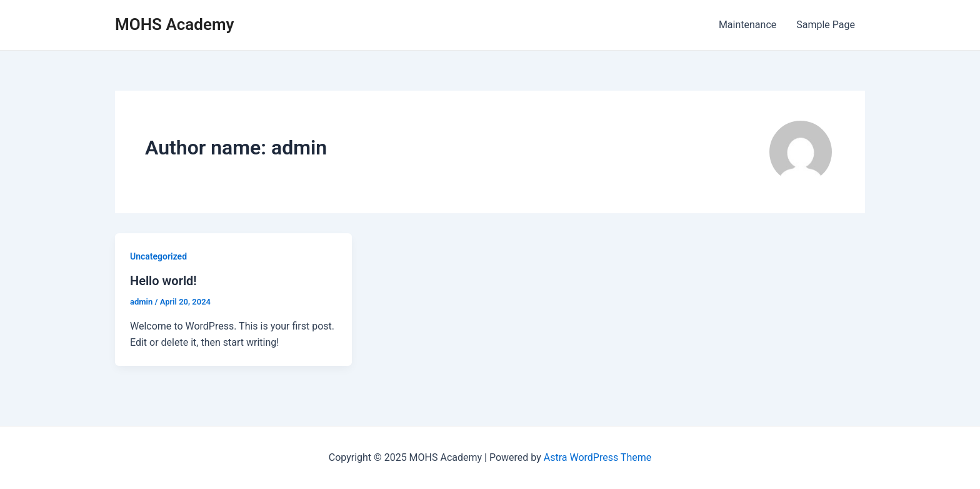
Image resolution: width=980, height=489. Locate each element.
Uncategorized (158, 256)
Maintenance (747, 25)
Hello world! (163, 281)
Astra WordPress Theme (597, 457)
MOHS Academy (174, 24)
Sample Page (826, 25)
